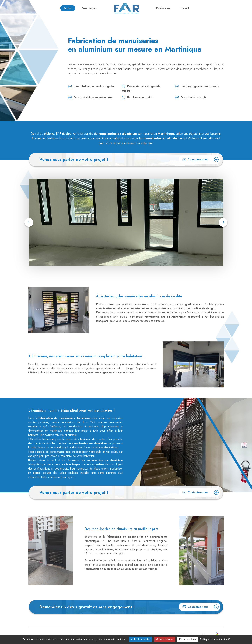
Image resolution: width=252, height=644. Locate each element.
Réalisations (163, 8)
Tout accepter (140, 639)
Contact (184, 8)
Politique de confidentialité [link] (215, 639)
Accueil (68, 8)
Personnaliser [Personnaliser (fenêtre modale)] (188, 639)
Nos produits (90, 8)
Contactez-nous (201, 159)
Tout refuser (165, 639)
